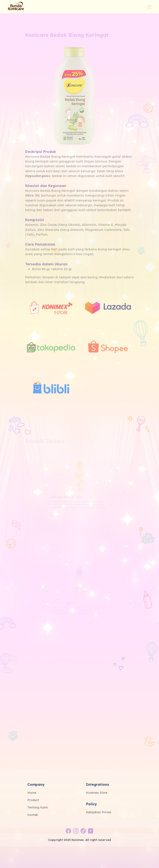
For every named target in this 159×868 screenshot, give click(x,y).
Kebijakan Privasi (99, 812)
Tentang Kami (38, 807)
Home (32, 793)
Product (33, 800)
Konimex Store (97, 793)
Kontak (33, 815)
